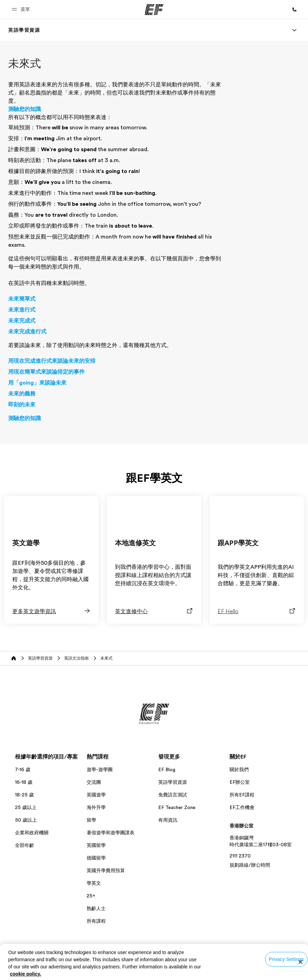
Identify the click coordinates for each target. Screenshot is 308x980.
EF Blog (167, 769)
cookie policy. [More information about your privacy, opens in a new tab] (26, 974)
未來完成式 (22, 321)
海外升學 (96, 807)
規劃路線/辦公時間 (250, 865)
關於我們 (239, 769)
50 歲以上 (26, 820)
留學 (91, 820)
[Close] (300, 962)
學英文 (94, 883)
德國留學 (96, 858)
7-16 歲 (23, 769)
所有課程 (96, 921)
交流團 (94, 782)
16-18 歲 (24, 782)
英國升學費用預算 (106, 870)
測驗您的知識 (25, 109)
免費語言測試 (173, 795)
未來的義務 (22, 394)
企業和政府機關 (32, 833)
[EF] (154, 10)
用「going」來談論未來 (37, 383)
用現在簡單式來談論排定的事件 (46, 372)
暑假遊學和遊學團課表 (111, 833)
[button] (22, 9)
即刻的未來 (22, 405)
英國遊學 (96, 795)
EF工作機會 (242, 807)
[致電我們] (294, 10)
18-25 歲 (24, 795)
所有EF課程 (242, 795)
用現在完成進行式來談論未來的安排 (52, 361)
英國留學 (96, 845)
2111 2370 (240, 856)
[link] (24, 30)
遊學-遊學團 (100, 769)
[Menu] (294, 30)
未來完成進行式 (27, 332)
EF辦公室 (240, 782)
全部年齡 (25, 845)
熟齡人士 (96, 908)
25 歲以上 (26, 807)
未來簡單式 (22, 299)
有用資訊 (168, 820)
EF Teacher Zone (177, 807)
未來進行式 (22, 310)
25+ (91, 896)
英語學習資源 (173, 782)
